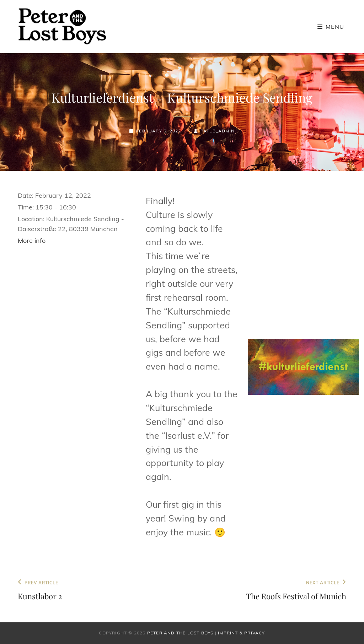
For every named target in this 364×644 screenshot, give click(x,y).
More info (32, 241)
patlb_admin (218, 131)
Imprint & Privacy (241, 633)
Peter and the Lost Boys (180, 633)
